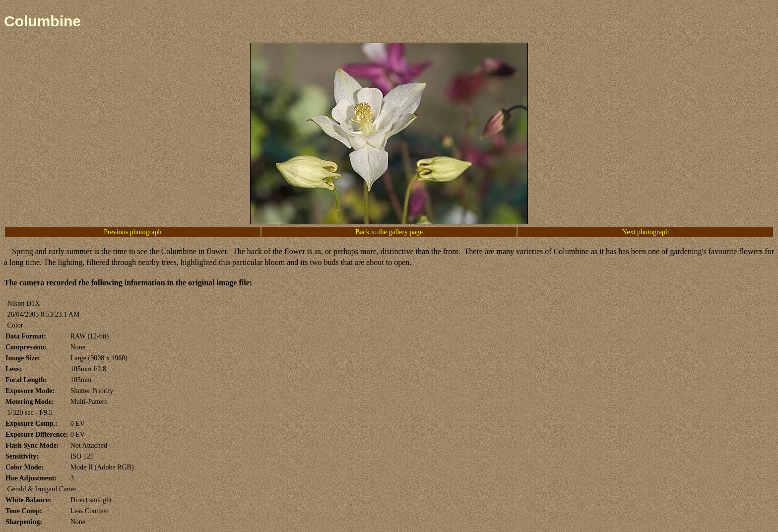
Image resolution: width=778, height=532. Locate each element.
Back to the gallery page (389, 232)
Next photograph (645, 232)
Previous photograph (132, 232)
